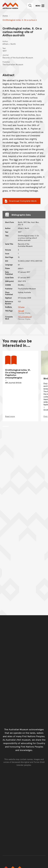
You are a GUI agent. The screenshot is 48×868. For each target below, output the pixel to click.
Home (5, 16)
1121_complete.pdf (25, 317)
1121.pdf (21, 311)
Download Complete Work (20, 201)
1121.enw (21, 307)
